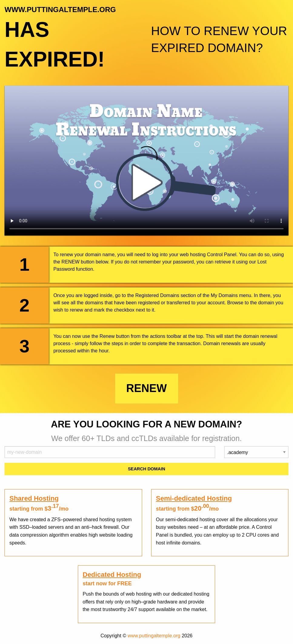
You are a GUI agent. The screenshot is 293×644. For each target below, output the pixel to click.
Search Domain (146, 469)
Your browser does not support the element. (146, 160)
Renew (147, 388)
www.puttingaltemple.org (154, 636)
